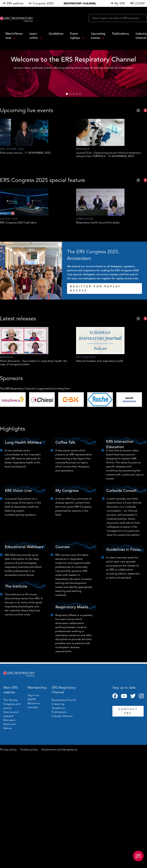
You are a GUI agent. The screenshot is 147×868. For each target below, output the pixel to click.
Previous (138, 110)
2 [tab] (70, 94)
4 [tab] (77, 94)
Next (145, 110)
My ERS (120, 3)
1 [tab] (67, 94)
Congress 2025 (43, 3)
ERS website (15, 3)
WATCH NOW (122, 91)
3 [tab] (74, 94)
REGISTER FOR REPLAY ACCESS (96, 288)
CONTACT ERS (128, 711)
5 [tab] (80, 94)
